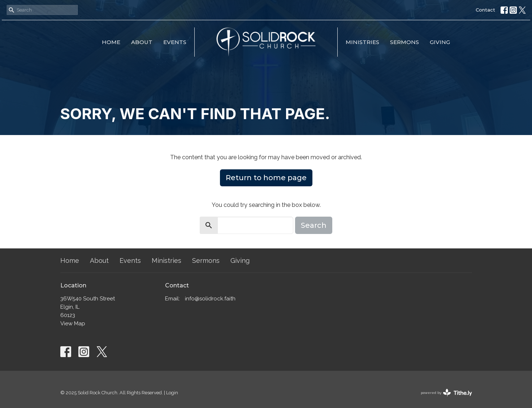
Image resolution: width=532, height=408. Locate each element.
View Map (73, 324)
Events (175, 42)
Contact (485, 10)
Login (172, 393)
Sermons (405, 42)
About (142, 42)
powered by (446, 393)
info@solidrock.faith (210, 299)
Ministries (362, 42)
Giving (440, 42)
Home (111, 42)
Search (314, 225)
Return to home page (266, 178)
